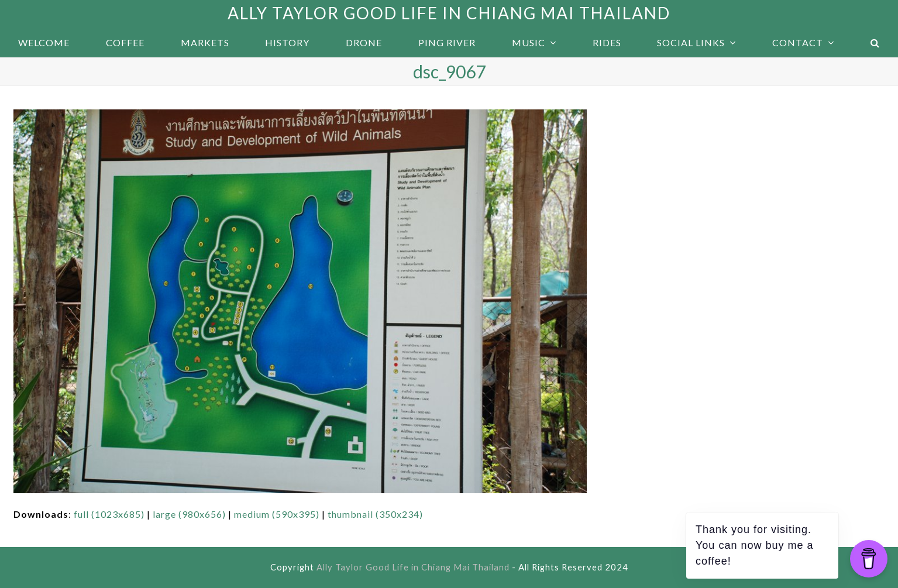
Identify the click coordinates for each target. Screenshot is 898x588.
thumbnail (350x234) (375, 514)
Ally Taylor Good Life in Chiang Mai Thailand (449, 13)
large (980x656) (189, 514)
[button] (875, 43)
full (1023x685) (109, 514)
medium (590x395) (277, 514)
